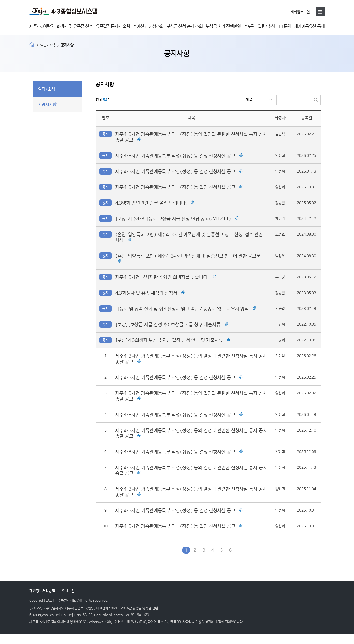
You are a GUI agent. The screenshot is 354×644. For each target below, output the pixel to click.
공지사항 (49, 104)
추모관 (249, 26)
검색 (316, 100)
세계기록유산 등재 (309, 26)
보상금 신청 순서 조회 (184, 26)
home (32, 45)
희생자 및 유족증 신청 (75, 26)
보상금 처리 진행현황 (223, 26)
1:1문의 (285, 26)
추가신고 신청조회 (148, 26)
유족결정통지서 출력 (113, 26)
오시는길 (68, 591)
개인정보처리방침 (42, 591)
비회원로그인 (300, 12)
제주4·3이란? (42, 26)
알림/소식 (266, 26)
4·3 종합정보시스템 (63, 11)
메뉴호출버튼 (320, 12)
